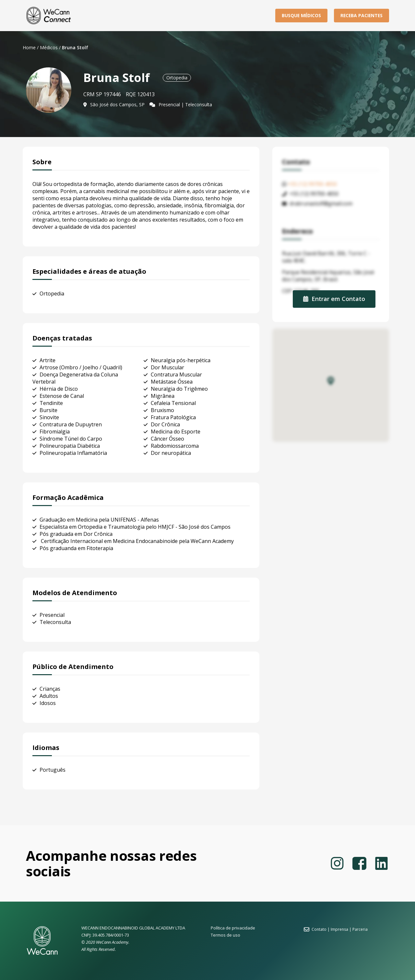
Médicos (49, 47)
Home (29, 47)
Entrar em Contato (334, 299)
